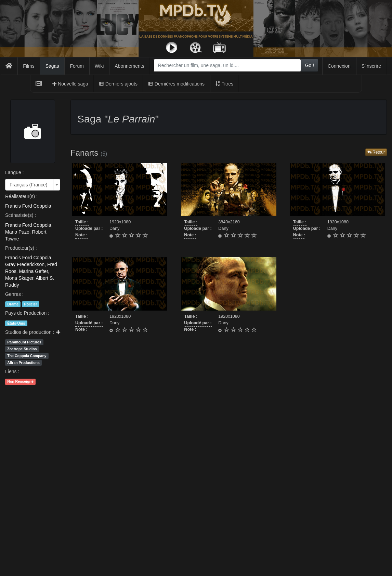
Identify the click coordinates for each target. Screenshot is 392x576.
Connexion (339, 66)
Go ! (310, 65)
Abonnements (129, 66)
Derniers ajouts (118, 84)
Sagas (52, 66)
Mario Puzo (17, 232)
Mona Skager (19, 278)
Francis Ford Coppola (28, 206)
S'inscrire (371, 66)
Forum (77, 66)
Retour (376, 152)
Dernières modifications (177, 84)
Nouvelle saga (70, 84)
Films (29, 66)
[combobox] (227, 65)
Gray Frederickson (25, 264)
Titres (224, 84)
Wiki (99, 66)
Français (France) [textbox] (28, 185)
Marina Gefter (33, 271)
